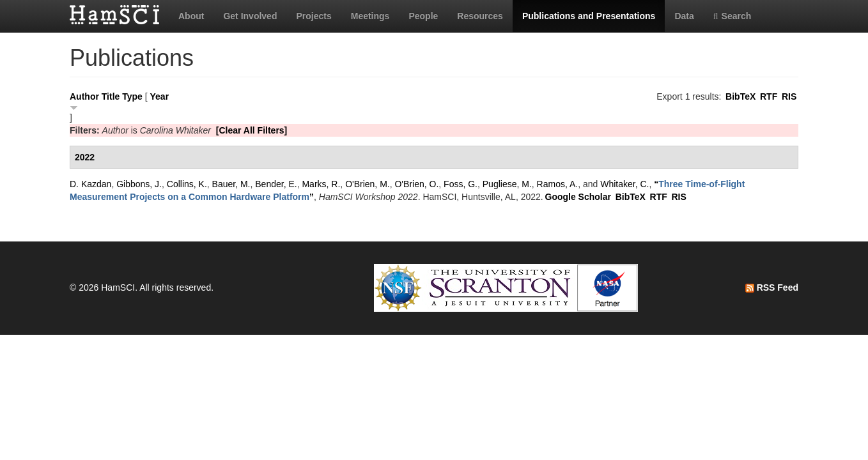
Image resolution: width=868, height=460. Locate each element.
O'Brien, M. (368, 184)
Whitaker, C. (624, 184)
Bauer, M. (231, 184)
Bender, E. (276, 184)
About (191, 16)
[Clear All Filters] (252, 130)
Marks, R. (321, 184)
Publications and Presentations (589, 16)
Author (84, 96)
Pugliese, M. (507, 184)
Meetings (370, 16)
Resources (480, 16)
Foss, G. (461, 184)
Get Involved (250, 16)
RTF (769, 96)
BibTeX (740, 96)
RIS (789, 96)
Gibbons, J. (139, 184)
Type (132, 96)
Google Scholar (578, 197)
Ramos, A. (558, 184)
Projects (314, 16)
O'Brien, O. (416, 184)
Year (160, 96)
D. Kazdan (90, 184)
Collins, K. (187, 184)
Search (732, 16)
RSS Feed (772, 287)
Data (684, 16)
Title (111, 96)
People (423, 16)
